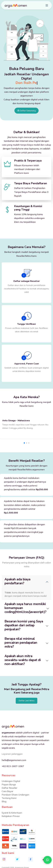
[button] (24, 443)
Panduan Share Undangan (15, 795)
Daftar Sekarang (27, 111)
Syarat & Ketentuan (12, 813)
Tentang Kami (9, 798)
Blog (4, 801)
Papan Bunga (9, 784)
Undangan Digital (11, 781)
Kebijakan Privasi (11, 816)
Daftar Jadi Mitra (27, 701)
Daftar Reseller (9, 788)
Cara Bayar (7, 791)
